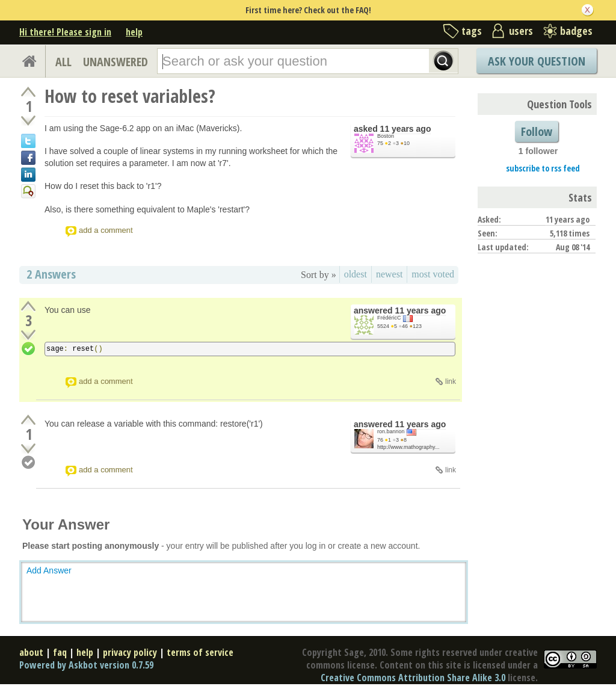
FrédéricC (389, 318)
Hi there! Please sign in (65, 32)
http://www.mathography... (408, 447)
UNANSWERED (115, 62)
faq (60, 652)
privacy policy (130, 652)
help (134, 32)
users (521, 31)
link (451, 381)
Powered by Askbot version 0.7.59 (86, 665)
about (31, 652)
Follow (537, 131)
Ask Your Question (537, 61)
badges (576, 31)
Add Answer (49, 570)
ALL (63, 62)
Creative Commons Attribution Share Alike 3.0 (413, 678)
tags (472, 31)
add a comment (106, 230)
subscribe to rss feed (543, 168)
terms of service (200, 652)
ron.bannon (391, 431)
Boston (386, 136)
